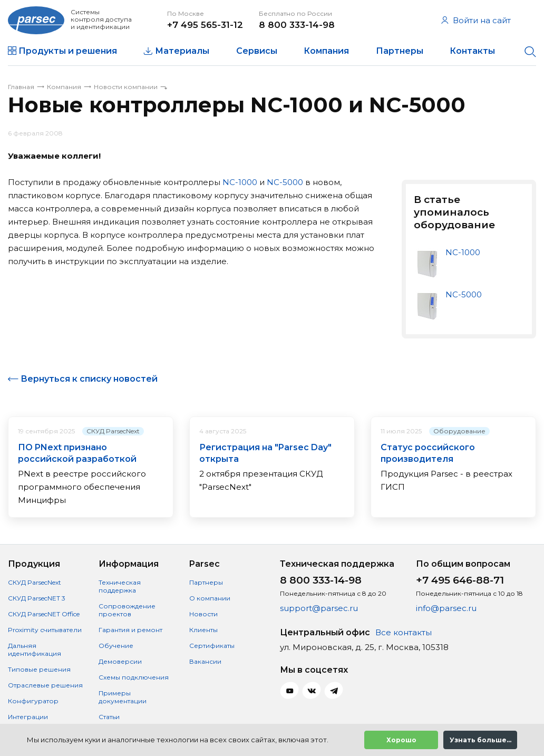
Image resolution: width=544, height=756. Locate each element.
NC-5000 (285, 182)
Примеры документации (123, 697)
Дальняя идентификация (35, 650)
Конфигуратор (33, 701)
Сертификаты (212, 646)
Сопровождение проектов (127, 610)
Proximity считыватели (45, 630)
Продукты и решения (68, 51)
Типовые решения (39, 669)
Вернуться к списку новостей (89, 379)
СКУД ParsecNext (113, 431)
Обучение (116, 646)
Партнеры (400, 51)
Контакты (472, 51)
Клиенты (203, 630)
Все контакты (404, 632)
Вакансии (205, 661)
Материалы (182, 51)
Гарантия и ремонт (130, 630)
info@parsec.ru (446, 608)
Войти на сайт (476, 20)
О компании (210, 598)
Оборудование (459, 431)
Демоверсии (120, 661)
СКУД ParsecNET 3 (37, 598)
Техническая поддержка (120, 586)
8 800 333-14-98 (297, 25)
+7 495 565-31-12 (205, 25)
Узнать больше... (480, 740)
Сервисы (257, 51)
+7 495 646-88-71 (460, 580)
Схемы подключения (134, 677)
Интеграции (28, 717)
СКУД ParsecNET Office (44, 614)
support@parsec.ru (319, 608)
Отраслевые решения (45, 685)
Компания (326, 51)
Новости (203, 614)
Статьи (109, 717)
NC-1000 (240, 182)
